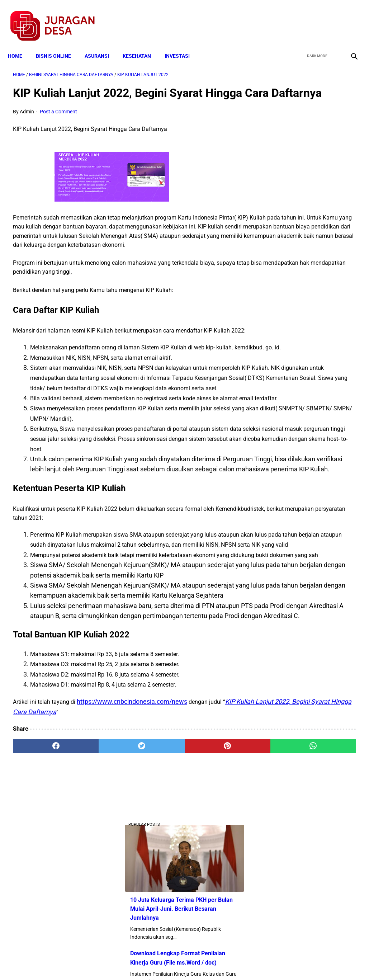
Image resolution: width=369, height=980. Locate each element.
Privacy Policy (147, 962)
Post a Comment (58, 123)
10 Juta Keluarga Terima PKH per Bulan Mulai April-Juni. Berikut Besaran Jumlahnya (311, 136)
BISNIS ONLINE (58, 44)
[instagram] (348, 18)
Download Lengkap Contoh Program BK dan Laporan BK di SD (310, 288)
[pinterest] (156, 896)
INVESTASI (182, 44)
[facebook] (298, 18)
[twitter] (315, 18)
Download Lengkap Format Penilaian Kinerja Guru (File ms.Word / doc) (308, 190)
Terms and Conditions (100, 962)
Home (20, 44)
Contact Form (240, 962)
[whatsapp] (213, 896)
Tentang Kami (278, 962)
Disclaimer (181, 962)
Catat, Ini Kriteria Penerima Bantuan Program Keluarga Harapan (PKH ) (308, 448)
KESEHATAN (142, 44)
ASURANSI (102, 44)
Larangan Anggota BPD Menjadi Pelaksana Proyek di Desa (311, 502)
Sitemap (209, 962)
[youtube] (332, 18)
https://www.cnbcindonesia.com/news (132, 851)
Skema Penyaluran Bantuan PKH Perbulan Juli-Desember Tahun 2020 (311, 386)
